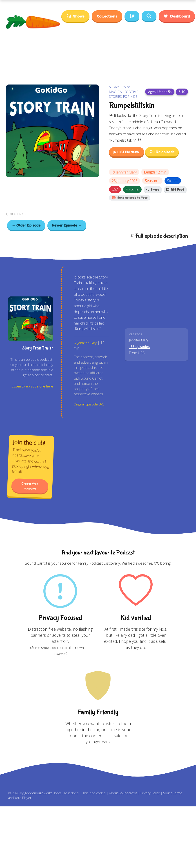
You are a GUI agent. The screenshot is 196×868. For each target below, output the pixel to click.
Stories (173, 181)
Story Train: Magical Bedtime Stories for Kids (124, 92)
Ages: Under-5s (160, 92)
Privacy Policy (150, 793)
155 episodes (139, 347)
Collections (107, 16)
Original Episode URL (89, 404)
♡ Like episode (162, 152)
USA (115, 189)
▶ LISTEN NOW (127, 152)
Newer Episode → (67, 225)
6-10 (182, 92)
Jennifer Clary (126, 172)
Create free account (30, 486)
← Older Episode (26, 225)
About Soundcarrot (123, 793)
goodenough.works (39, 793)
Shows (75, 16)
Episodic (132, 189)
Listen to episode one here (32, 386)
